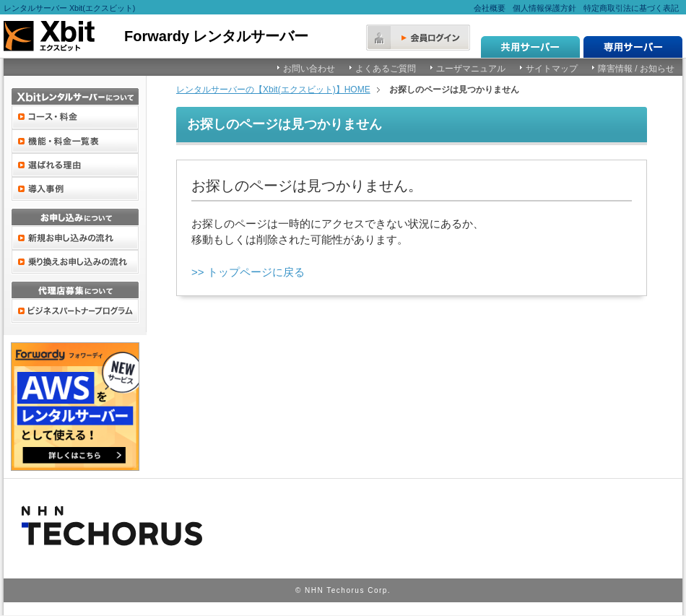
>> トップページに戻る (248, 272)
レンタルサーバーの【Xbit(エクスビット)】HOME (273, 90)
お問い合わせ (309, 69)
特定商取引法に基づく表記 (631, 8)
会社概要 (490, 8)
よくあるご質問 (386, 69)
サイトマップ (552, 69)
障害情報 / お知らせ (636, 69)
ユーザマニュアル (471, 69)
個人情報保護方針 (544, 8)
